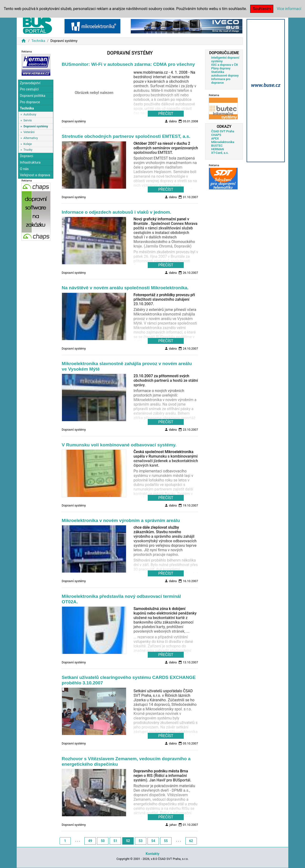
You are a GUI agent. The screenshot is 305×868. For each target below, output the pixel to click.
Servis (28, 120)
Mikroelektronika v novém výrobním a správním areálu (121, 520)
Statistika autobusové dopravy (225, 74)
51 (115, 841)
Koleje (28, 144)
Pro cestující (29, 89)
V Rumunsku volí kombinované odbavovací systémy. (119, 445)
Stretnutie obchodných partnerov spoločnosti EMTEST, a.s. (126, 136)
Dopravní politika (33, 96)
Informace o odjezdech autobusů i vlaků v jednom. (117, 212)
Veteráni (29, 132)
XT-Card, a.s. (220, 153)
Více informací (289, 9)
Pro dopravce (30, 102)
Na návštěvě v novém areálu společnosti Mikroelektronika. (125, 288)
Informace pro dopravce (221, 81)
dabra (171, 121)
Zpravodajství (30, 83)
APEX (215, 138)
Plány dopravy (221, 68)
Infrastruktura (30, 163)
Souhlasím (262, 9)
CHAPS (216, 135)
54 (153, 841)
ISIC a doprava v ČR (224, 65)
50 (103, 841)
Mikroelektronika (223, 142)
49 (90, 841)
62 (191, 841)
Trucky (28, 150)
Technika (38, 41)
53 (141, 841)
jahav (171, 825)
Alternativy (30, 138)
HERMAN (217, 149)
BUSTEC (217, 146)
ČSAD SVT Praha (223, 131)
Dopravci (26, 156)
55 (166, 841)
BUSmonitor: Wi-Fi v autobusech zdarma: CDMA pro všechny (128, 64)
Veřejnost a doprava (35, 175)
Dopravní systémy (36, 126)
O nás (24, 169)
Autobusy (30, 114)
